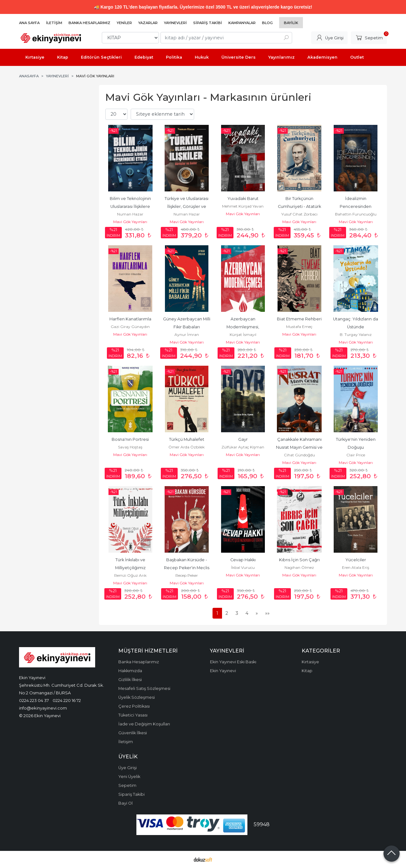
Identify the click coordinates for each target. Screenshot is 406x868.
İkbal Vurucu (243, 567)
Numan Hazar (130, 214)
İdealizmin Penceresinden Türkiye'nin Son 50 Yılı (356, 206)
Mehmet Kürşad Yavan (243, 206)
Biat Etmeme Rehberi (299, 319)
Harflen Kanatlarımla (130, 319)
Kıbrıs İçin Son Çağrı (299, 560)
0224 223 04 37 (34, 700)
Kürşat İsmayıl (243, 334)
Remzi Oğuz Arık (130, 575)
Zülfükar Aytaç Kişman (243, 447)
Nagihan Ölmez (299, 567)
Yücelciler (356, 560)
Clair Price (356, 455)
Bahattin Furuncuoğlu (356, 214)
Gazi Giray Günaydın (130, 327)
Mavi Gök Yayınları (130, 222)
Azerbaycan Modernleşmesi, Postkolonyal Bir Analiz (243, 327)
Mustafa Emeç (299, 327)
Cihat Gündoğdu (299, 455)
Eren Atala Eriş (356, 567)
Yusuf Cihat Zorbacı (299, 214)
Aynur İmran (187, 334)
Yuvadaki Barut (243, 199)
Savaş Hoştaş (130, 447)
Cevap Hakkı (243, 560)
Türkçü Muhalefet (187, 439)
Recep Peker (187, 575)
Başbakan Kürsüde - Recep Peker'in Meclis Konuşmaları (187, 568)
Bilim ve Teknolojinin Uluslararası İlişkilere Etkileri (131, 206)
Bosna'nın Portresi (130, 439)
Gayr (243, 439)
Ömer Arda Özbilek (187, 447)
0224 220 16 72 (67, 700)
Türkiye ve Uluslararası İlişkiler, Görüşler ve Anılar (187, 206)
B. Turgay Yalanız (356, 334)
